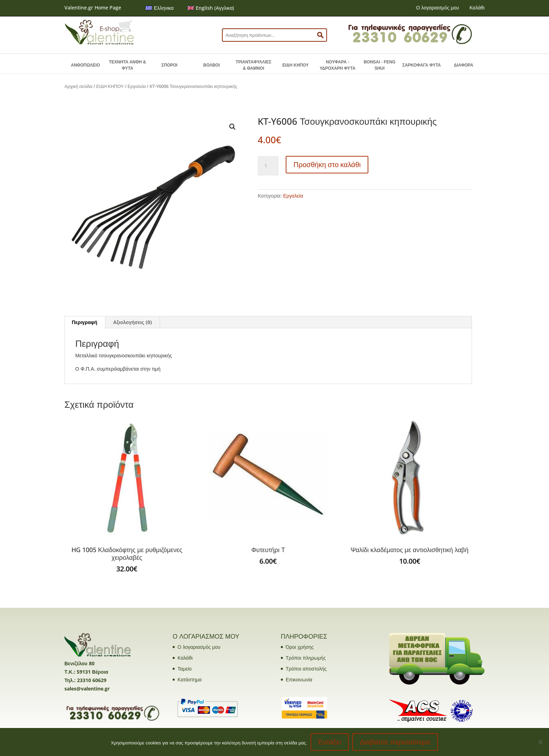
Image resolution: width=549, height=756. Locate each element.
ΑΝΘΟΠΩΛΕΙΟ (86, 65)
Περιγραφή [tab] (85, 322)
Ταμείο (185, 669)
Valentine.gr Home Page (93, 8)
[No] (540, 742)
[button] (232, 127)
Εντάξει (330, 742)
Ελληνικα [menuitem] (164, 8)
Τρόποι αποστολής (306, 669)
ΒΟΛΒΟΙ (211, 65)
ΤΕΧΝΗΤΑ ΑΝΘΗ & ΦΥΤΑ (127, 65)
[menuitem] (160, 8)
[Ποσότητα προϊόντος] (268, 166)
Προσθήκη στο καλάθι (327, 164)
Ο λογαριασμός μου (437, 8)
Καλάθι (477, 8)
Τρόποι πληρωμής (306, 658)
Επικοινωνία (299, 679)
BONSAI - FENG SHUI (380, 65)
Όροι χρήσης (300, 647)
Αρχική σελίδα (78, 86)
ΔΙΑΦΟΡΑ (463, 65)
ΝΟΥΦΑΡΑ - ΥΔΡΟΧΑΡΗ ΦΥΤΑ (338, 65)
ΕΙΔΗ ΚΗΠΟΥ (296, 65)
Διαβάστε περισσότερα (395, 742)
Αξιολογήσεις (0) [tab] (133, 322)
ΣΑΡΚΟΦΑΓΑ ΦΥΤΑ (422, 65)
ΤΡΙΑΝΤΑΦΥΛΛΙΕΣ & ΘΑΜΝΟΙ (253, 65)
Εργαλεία (137, 86)
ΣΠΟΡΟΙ (169, 65)
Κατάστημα (190, 679)
